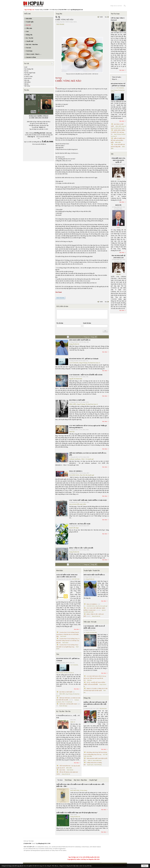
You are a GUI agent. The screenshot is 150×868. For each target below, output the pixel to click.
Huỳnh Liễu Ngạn (74, 528)
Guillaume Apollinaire (75, 459)
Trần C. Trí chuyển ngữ (87, 459)
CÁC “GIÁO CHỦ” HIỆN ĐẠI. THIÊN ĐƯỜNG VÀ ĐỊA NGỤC (88, 500)
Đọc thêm (105, 352)
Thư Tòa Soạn (115, 14)
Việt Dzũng (27, 86)
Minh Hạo (72, 432)
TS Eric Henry (84, 790)
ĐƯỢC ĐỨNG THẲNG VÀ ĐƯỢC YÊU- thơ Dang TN (118, 132)
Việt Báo (26, 84)
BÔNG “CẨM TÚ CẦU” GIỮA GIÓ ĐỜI (81, 548)
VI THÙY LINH (28, 77)
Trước (101, 17)
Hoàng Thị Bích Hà (74, 344)
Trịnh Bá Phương (98, 765)
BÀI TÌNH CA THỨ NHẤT (77, 400)
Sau (106, 17)
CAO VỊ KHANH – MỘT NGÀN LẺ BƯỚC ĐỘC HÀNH (86, 375)
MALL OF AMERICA (76, 471)
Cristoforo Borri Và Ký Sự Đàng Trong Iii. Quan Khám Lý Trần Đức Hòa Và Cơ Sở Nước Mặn (68, 634)
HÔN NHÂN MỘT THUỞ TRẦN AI (80, 340)
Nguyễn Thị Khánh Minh (76, 379)
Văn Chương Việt (29, 69)
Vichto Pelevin (28, 78)
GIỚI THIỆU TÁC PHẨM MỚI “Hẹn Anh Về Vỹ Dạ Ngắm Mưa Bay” (77, 813)
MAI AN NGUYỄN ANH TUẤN (78, 504)
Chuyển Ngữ (93, 780)
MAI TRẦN (89, 756)
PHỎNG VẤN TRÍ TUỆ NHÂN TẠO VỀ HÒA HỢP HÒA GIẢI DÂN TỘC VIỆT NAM (95, 704)
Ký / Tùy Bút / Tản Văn (63, 711)
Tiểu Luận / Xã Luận (90, 622)
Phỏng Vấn (87, 698)
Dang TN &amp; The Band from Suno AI (90, 363)
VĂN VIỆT (27, 75)
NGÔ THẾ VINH (76, 579)
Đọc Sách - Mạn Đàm (80, 780)
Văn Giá (26, 71)
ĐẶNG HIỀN (73, 404)
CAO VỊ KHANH (74, 363)
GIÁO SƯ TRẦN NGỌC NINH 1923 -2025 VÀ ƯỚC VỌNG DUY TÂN (67, 576)
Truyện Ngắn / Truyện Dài (92, 571)
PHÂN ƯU (118, 205)
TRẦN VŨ (90, 761)
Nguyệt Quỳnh (90, 765)
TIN (112, 154)
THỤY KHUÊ (63, 636)
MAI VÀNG (62, 770)
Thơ (58, 654)
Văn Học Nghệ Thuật (30, 73)
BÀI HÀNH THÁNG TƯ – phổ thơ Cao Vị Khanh (84, 359)
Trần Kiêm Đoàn (103, 709)
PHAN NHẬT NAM (97, 761)
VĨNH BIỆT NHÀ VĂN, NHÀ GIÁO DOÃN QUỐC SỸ (118, 160)
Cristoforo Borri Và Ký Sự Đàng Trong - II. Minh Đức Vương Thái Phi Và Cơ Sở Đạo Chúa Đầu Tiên (68, 641)
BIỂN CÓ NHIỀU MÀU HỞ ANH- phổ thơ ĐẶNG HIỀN (118, 140)
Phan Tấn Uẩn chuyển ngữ (87, 475)
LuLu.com (49, 133)
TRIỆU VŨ (73, 722)
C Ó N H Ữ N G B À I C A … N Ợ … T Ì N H (68, 717)
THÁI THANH (60, 24)
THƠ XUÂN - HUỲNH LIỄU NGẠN (80, 524)
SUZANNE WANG (74, 475)
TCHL (118, 179)
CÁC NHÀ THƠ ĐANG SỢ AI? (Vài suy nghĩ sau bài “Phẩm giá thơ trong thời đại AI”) (95, 678)
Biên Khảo (60, 571)
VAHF (26, 67)
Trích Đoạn (68, 780)
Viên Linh (27, 80)
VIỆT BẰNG (27, 82)
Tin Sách (60, 780)
